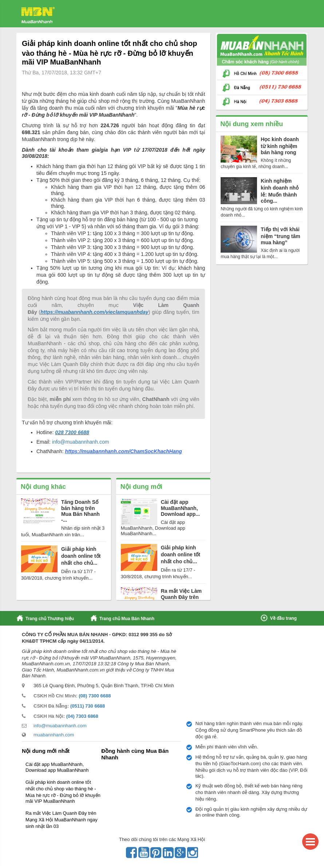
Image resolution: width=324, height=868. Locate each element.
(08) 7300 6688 (95, 696)
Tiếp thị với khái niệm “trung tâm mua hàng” (280, 236)
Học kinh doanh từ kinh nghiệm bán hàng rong (280, 146)
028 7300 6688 (72, 432)
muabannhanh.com (54, 735)
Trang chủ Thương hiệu (50, 619)
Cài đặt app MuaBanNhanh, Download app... (180, 508)
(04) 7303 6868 (82, 716)
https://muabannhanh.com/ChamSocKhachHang (124, 451)
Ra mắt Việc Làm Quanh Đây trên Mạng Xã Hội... (181, 597)
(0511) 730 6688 (88, 706)
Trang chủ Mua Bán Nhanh (127, 619)
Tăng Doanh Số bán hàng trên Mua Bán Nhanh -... (80, 511)
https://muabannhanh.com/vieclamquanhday (94, 312)
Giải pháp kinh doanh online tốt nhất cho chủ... (81, 556)
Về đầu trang (283, 618)
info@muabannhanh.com (81, 442)
